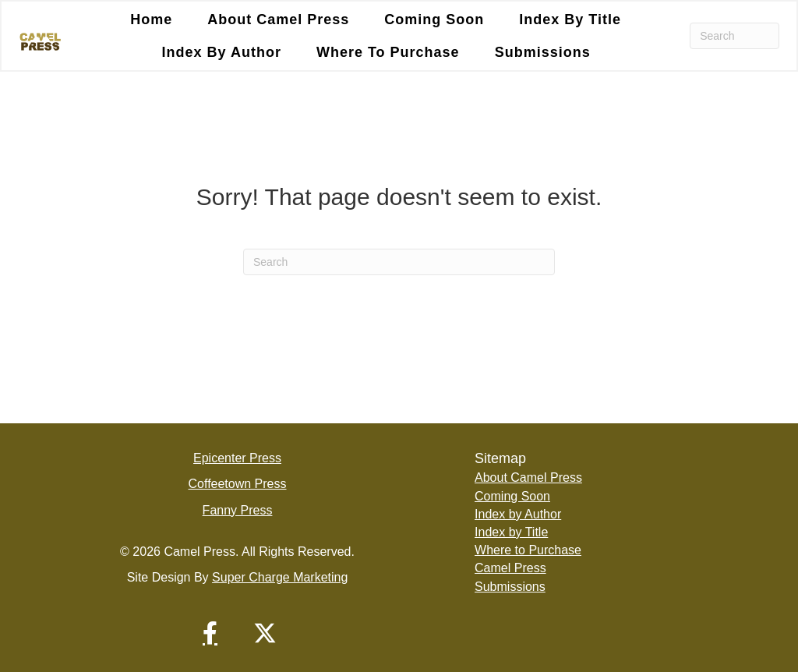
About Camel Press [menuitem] (278, 19)
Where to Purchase (528, 550)
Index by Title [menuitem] (570, 19)
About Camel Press (528, 477)
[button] (210, 633)
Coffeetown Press (238, 484)
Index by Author (518, 514)
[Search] (734, 36)
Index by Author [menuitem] (222, 52)
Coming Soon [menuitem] (434, 19)
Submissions (510, 587)
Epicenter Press (237, 458)
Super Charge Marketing (280, 577)
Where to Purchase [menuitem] (388, 52)
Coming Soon (512, 496)
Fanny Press (238, 510)
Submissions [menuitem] (543, 52)
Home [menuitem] (151, 19)
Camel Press (510, 568)
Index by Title (511, 532)
